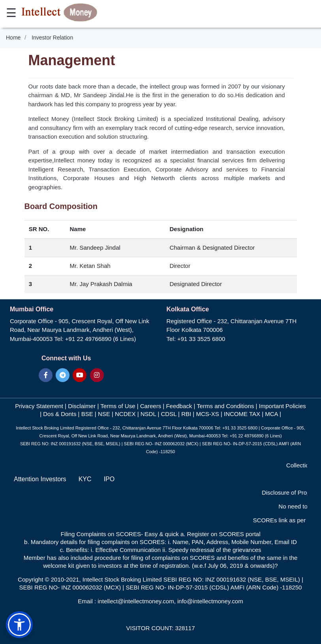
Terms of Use (119, 406)
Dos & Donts (60, 414)
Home (13, 38)
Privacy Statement (40, 406)
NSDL (148, 414)
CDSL (169, 414)
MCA (271, 414)
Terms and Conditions (226, 406)
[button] (19, 625)
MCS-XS (208, 414)
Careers (151, 406)
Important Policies (283, 406)
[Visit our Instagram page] (97, 375)
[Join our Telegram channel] (63, 375)
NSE (105, 414)
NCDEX (125, 414)
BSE (86, 414)
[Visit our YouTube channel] (80, 375)
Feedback (179, 406)
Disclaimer (83, 406)
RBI (186, 414)
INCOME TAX (242, 414)
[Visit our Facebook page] (46, 375)
